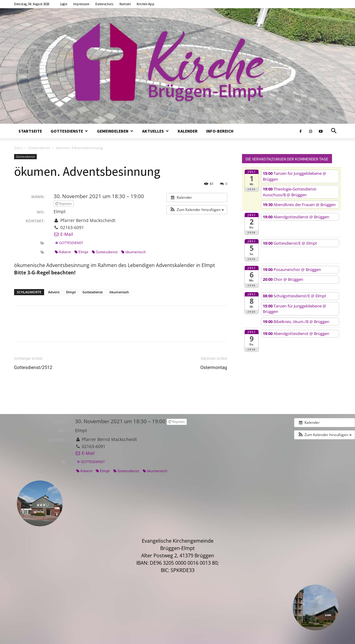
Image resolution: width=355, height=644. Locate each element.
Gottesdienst (39, 148)
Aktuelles (155, 131)
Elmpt (81, 252)
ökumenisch (134, 252)
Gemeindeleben (115, 131)
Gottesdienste (69, 131)
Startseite (30, 131)
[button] (334, 131)
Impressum (81, 4)
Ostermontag (214, 367)
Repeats (64, 203)
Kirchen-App (145, 4)
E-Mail (63, 234)
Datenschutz (104, 4)
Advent (63, 252)
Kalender (188, 131)
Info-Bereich (220, 131)
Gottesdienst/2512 (33, 367)
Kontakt (125, 4)
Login (64, 4)
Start (18, 148)
